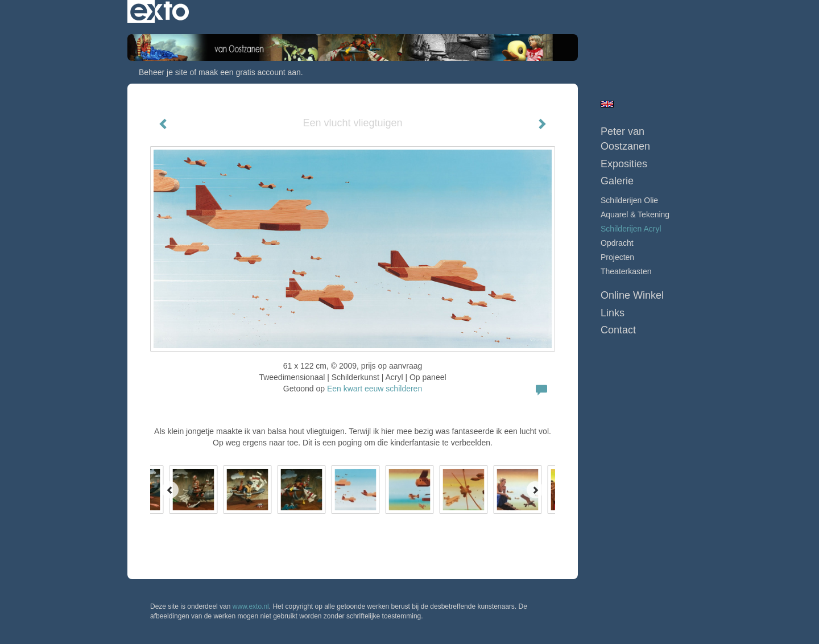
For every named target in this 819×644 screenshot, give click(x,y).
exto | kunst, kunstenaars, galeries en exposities (160, 11)
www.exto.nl (251, 606)
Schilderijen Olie (629, 200)
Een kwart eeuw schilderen (375, 389)
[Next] (535, 490)
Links (613, 313)
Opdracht (617, 243)
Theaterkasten (626, 271)
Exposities (624, 164)
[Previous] (170, 490)
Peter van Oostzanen (625, 139)
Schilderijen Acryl (631, 229)
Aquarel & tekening (635, 214)
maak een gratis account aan (250, 72)
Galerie (617, 181)
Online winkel (632, 295)
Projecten (617, 257)
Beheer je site (163, 72)
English (607, 104)
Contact (618, 330)
